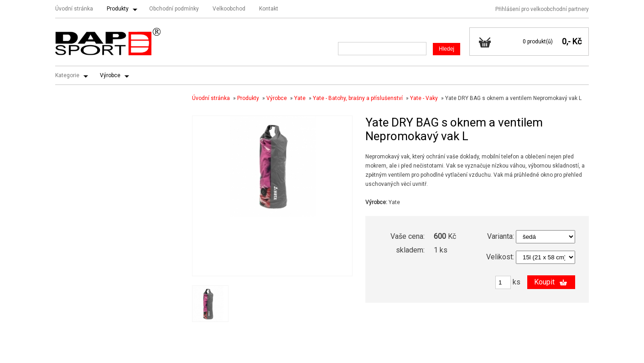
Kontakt (269, 9)
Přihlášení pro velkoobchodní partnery (542, 9)
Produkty (118, 9)
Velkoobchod (229, 9)
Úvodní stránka (74, 9)
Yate (300, 98)
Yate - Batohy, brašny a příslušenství (358, 98)
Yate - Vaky (424, 98)
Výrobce (110, 75)
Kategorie (67, 75)
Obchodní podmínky (174, 9)
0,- (566, 41)
